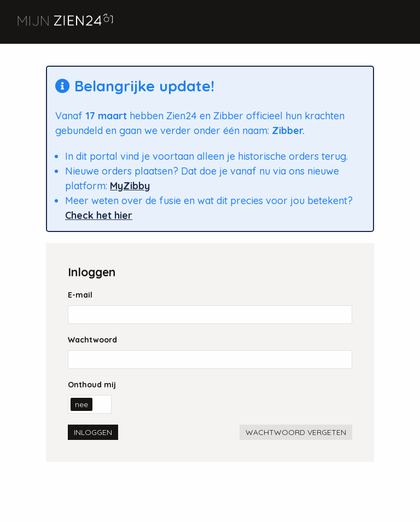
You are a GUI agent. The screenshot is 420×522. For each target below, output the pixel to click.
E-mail (80, 295)
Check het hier (99, 215)
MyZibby (130, 186)
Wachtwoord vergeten (296, 432)
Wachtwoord (92, 340)
